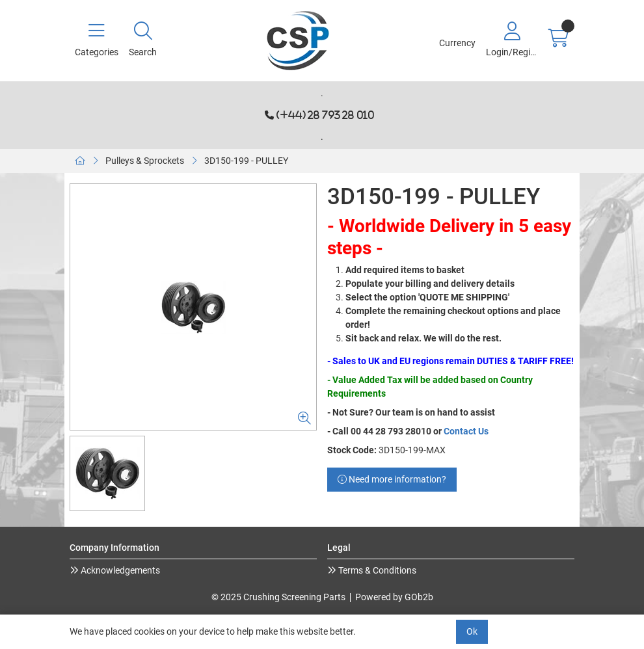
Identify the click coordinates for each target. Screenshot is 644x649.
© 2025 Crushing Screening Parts (278, 597)
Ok (472, 631)
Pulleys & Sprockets (145, 161)
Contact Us (466, 431)
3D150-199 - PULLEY (246, 161)
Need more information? (392, 479)
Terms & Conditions (376, 570)
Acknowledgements (119, 570)
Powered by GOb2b (394, 597)
